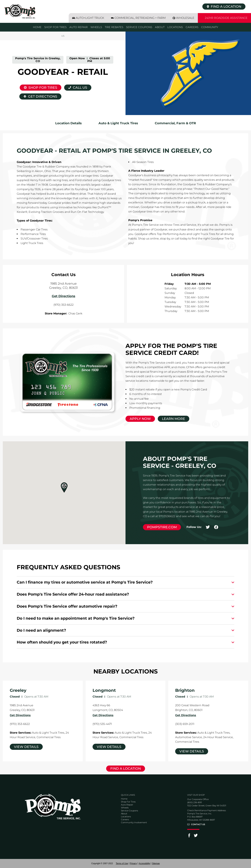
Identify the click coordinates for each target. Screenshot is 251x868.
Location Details (69, 123)
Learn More (174, 419)
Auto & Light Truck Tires (118, 123)
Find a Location (126, 769)
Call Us (80, 88)
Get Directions (38, 96)
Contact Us (198, 824)
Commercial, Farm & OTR (175, 123)
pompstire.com (162, 527)
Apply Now (140, 419)
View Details (26, 747)
